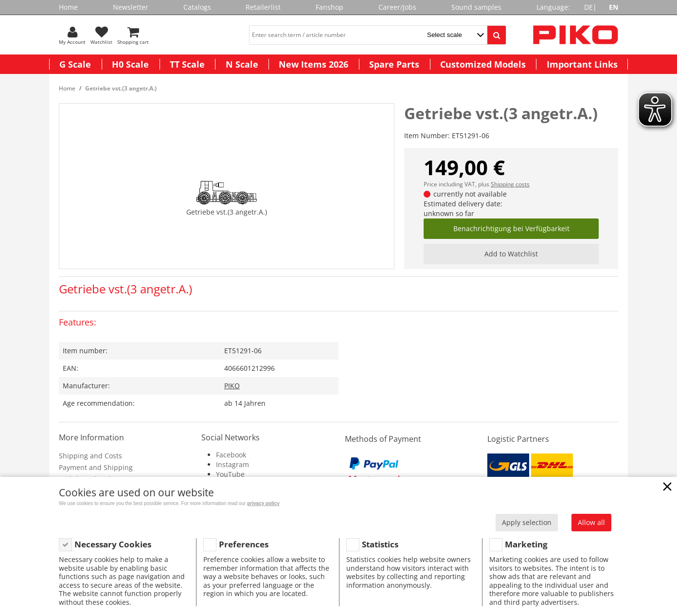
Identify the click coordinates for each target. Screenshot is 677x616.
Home (68, 7)
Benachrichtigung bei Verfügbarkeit (511, 228)
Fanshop (330, 7)
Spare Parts (394, 64)
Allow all (591, 522)
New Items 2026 (313, 64)
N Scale (242, 64)
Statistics (380, 544)
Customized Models (483, 64)
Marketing (526, 544)
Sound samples (476, 7)
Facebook (231, 455)
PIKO (232, 386)
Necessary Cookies (113, 544)
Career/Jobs (397, 7)
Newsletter (131, 7)
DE (588, 7)
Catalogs (197, 7)
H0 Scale (130, 64)
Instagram (232, 464)
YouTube (230, 474)
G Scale (75, 64)
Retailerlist (263, 7)
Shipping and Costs (90, 456)
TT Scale (187, 64)
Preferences (244, 544)
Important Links (582, 64)
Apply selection (527, 522)
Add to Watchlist (511, 254)
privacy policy (263, 503)
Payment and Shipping (96, 467)
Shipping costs (510, 184)
